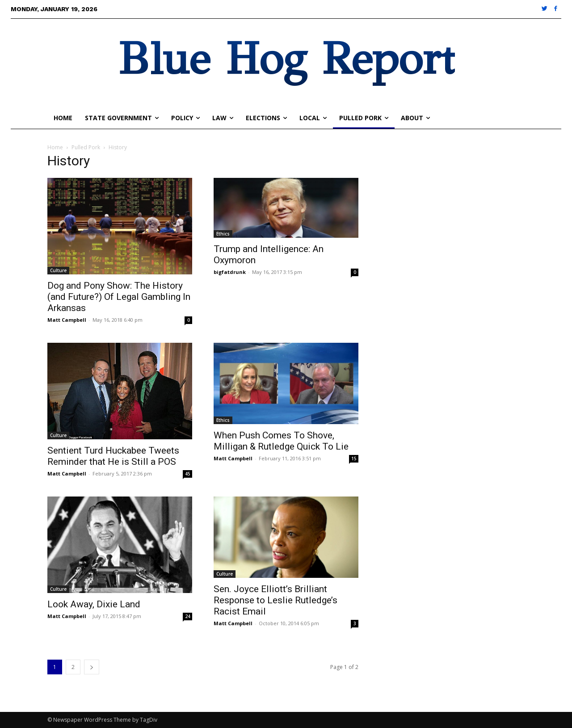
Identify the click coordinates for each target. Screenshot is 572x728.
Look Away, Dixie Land (94, 604)
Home (55, 147)
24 (188, 616)
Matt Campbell (67, 320)
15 (354, 459)
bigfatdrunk (230, 272)
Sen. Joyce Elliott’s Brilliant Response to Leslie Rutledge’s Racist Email (275, 600)
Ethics (223, 234)
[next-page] (92, 667)
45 (188, 474)
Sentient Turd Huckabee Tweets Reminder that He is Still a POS (113, 456)
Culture (58, 270)
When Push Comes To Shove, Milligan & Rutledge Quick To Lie (281, 441)
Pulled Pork (86, 147)
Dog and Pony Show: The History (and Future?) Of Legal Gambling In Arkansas (119, 297)
